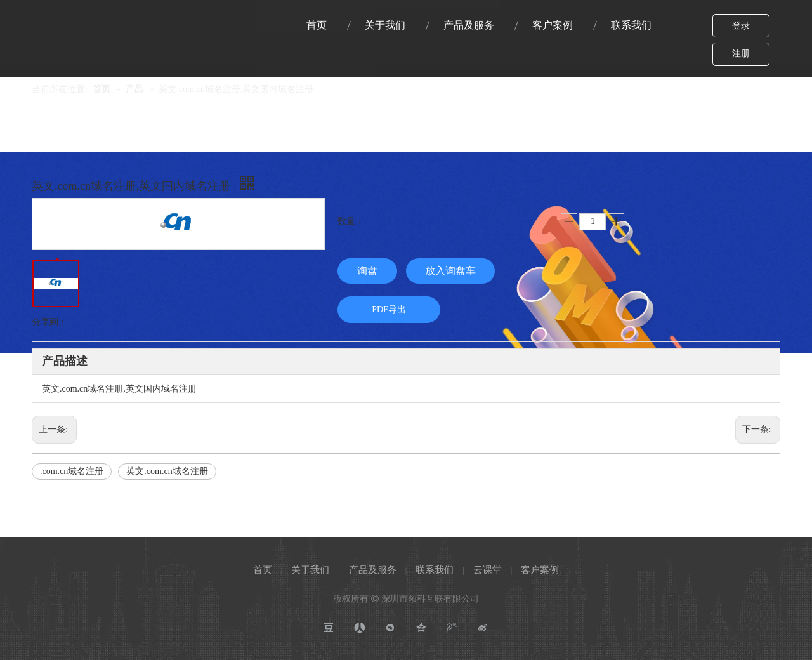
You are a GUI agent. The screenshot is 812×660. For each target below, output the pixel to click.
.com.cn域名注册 (72, 471)
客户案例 (540, 570)
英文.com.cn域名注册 (167, 471)
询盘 (367, 271)
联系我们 (435, 570)
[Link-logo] (68, 16)
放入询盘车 (450, 271)
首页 (263, 570)
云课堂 (488, 570)
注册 (741, 54)
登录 (741, 26)
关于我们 (310, 570)
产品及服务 (373, 570)
